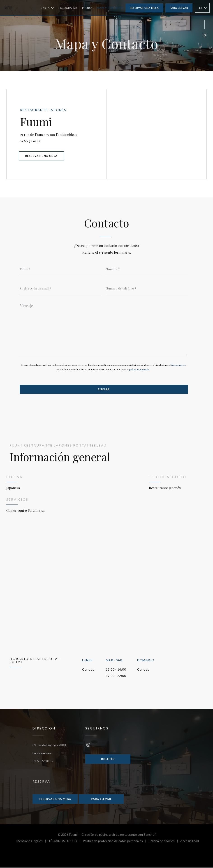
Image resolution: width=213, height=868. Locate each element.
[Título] (61, 269)
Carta (47, 8)
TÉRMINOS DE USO (66, 842)
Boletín (108, 759)
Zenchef (149, 835)
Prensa (87, 8)
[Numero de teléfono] (147, 288)
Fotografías (68, 8)
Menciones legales (32, 842)
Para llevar (179, 8)
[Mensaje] (104, 329)
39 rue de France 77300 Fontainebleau (63, 134)
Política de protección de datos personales (116, 842)
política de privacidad (139, 370)
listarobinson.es (178, 365)
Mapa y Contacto (110, 8)
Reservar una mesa (144, 8)
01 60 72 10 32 (30, 141)
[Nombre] (147, 269)
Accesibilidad (190, 842)
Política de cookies (164, 842)
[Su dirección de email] (61, 288)
